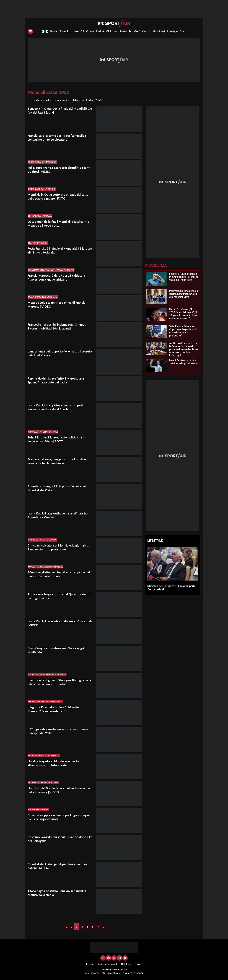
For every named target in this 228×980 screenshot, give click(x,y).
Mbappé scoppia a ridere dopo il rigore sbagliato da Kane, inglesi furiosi (55, 817)
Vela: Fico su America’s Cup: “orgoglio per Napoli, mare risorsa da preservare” (183, 331)
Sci (130, 31)
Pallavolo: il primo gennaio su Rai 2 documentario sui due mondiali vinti (184, 294)
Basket (100, 31)
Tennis (54, 31)
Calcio (90, 31)
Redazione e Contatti (108, 964)
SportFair (96, 973)
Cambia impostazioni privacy (113, 970)
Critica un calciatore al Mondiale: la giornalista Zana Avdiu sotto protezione (60, 547)
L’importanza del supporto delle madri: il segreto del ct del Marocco (56, 353)
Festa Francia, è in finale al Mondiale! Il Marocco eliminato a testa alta (55, 250)
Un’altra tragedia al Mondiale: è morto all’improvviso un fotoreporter (55, 763)
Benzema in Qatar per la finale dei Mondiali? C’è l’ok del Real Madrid (59, 110)
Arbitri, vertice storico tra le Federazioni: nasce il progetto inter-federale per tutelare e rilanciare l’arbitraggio (184, 349)
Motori (146, 31)
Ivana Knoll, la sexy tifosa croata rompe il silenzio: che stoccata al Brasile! (56, 407)
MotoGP (79, 31)
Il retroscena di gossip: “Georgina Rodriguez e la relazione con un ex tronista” (60, 682)
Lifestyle (172, 31)
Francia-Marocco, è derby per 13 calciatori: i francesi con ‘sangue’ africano (59, 277)
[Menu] (30, 31)
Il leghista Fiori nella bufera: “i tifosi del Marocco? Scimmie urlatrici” (55, 709)
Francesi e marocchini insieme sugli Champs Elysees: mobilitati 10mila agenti (59, 326)
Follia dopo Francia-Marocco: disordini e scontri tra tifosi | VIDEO (56, 169)
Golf (137, 31)
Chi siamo (89, 964)
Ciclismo (112, 31)
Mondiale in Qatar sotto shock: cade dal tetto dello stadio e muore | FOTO (60, 196)
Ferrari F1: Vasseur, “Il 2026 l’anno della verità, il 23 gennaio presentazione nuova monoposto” (183, 314)
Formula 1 (66, 31)
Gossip (184, 31)
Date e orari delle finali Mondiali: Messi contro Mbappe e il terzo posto (55, 223)
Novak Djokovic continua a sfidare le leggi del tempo (183, 362)
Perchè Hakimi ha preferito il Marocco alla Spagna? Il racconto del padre (58, 380)
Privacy (138, 964)
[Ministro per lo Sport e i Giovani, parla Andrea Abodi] (151, 577)
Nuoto (123, 31)
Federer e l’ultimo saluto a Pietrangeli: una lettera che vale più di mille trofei (184, 277)
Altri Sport (159, 31)
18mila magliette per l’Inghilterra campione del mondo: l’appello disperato (58, 574)
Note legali (126, 964)
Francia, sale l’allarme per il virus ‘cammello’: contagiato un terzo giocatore (59, 137)
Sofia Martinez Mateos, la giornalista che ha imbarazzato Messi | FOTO (59, 439)
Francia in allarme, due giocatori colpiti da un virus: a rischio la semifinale (59, 461)
